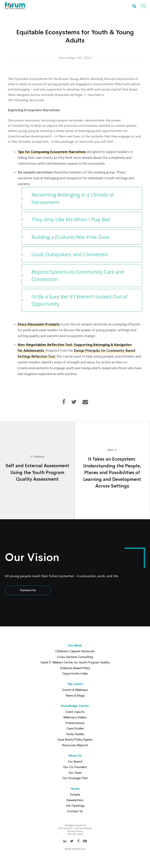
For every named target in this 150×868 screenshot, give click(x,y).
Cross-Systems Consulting (75, 657)
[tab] (82, 198)
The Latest (75, 684)
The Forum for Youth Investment (75, 828)
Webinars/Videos (75, 717)
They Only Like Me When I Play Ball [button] (71, 219)
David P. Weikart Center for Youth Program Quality (75, 662)
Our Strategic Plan (75, 778)
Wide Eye (80, 849)
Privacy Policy (75, 831)
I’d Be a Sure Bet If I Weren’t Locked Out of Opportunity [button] (79, 300)
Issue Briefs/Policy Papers (75, 740)
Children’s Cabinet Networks (75, 651)
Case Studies (75, 728)
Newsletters (75, 800)
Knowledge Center (75, 706)
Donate (75, 794)
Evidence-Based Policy (75, 668)
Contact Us (28, 590)
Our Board (75, 762)
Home (75, 789)
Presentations (75, 723)
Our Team (75, 773)
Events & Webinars (75, 690)
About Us (75, 755)
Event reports (75, 712)
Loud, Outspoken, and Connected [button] (70, 254)
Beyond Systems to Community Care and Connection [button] (78, 275)
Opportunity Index (75, 673)
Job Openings (75, 806)
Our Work (75, 645)
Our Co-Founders (75, 767)
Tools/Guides (75, 734)
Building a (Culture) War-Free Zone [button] (71, 237)
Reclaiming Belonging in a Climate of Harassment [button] (73, 198)
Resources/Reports (75, 745)
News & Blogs (75, 695)
